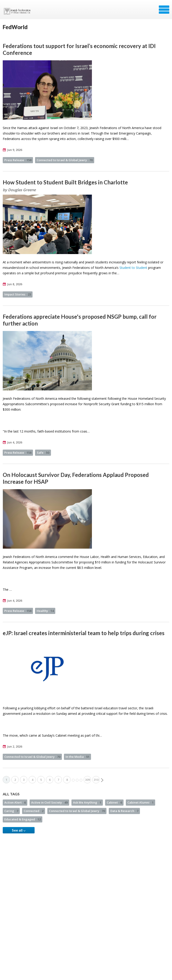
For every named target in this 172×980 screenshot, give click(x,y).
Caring (11, 811)
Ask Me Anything (87, 802)
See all (19, 830)
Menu (164, 10)
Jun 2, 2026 (15, 746)
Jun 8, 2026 (15, 284)
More (77, 780)
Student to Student (133, 268)
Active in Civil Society (49, 802)
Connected (34, 811)
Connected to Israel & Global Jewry (65, 160)
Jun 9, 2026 (15, 150)
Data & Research (124, 811)
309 (87, 780)
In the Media (77, 757)
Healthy (45, 611)
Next (102, 780)
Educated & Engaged (23, 819)
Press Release (18, 160)
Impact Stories (18, 294)
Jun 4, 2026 (15, 442)
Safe (43, 453)
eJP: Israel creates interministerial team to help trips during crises (84, 633)
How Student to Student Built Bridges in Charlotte (65, 182)
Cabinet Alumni (140, 802)
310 (96, 780)
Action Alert (15, 802)
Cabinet (114, 802)
